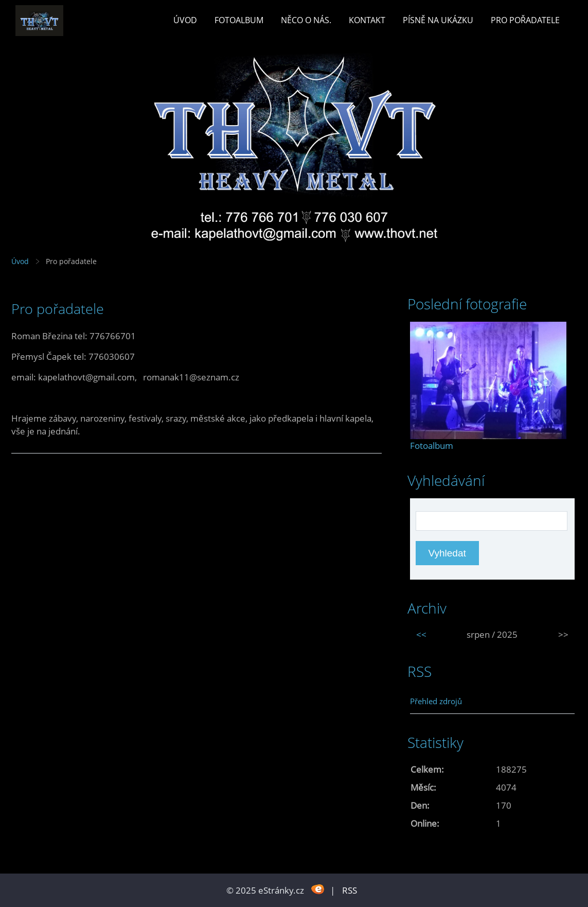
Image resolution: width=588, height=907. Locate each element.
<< (421, 634)
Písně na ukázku (438, 20)
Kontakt (367, 20)
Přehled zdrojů (436, 701)
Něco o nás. (306, 20)
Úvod (185, 20)
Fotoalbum (239, 20)
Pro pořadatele (525, 20)
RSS (350, 890)
